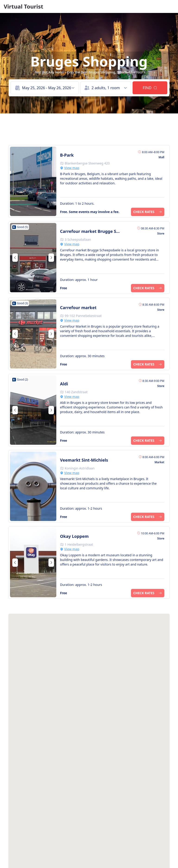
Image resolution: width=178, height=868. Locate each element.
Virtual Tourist (23, 6)
